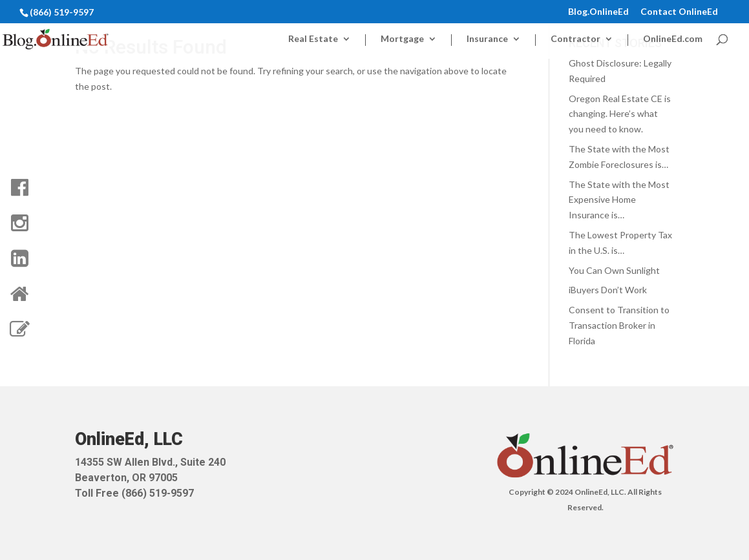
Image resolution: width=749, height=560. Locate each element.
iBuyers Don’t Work (608, 290)
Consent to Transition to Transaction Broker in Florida (619, 325)
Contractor (575, 39)
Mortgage (402, 39)
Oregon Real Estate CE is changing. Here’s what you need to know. (620, 114)
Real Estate (313, 39)
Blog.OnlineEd (598, 12)
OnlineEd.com (673, 39)
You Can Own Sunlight (614, 270)
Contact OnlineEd (679, 12)
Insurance (487, 39)
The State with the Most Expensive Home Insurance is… (619, 200)
